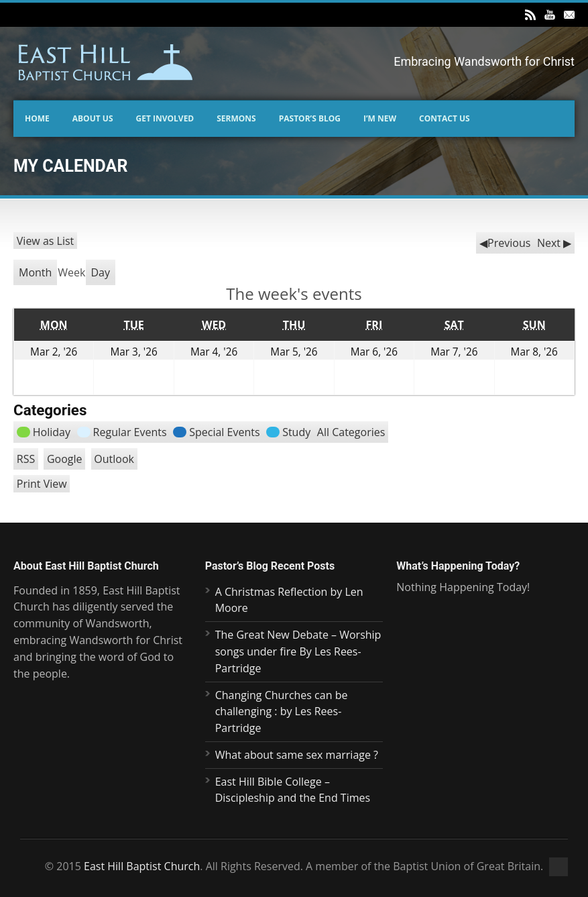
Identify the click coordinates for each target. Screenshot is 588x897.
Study (288, 432)
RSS (26, 459)
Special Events (216, 432)
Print (42, 484)
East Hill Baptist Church (142, 866)
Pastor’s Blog (310, 118)
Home (37, 118)
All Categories (351, 432)
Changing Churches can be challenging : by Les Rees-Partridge (282, 712)
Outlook (114, 459)
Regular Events (122, 432)
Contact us (445, 118)
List (46, 241)
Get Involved (165, 118)
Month (35, 272)
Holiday (44, 432)
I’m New (380, 118)
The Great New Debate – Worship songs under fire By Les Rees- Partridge (298, 651)
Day (101, 272)
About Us (93, 118)
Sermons (236, 118)
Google (65, 459)
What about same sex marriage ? (297, 755)
